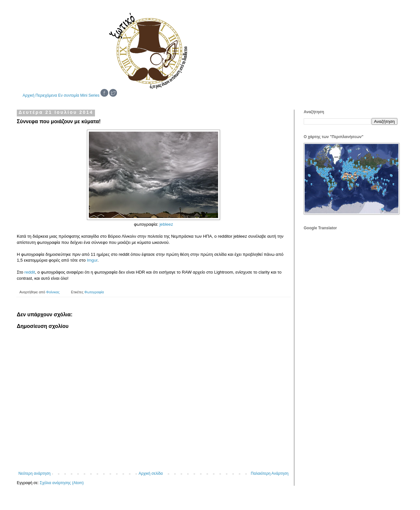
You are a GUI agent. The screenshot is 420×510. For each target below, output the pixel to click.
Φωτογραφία (94, 292)
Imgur (92, 260)
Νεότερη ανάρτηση (34, 473)
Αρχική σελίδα (151, 473)
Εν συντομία (69, 95)
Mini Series (90, 95)
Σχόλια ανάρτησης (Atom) (62, 483)
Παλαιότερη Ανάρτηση (270, 473)
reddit (30, 272)
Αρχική (28, 95)
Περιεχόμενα (46, 95)
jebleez (166, 224)
